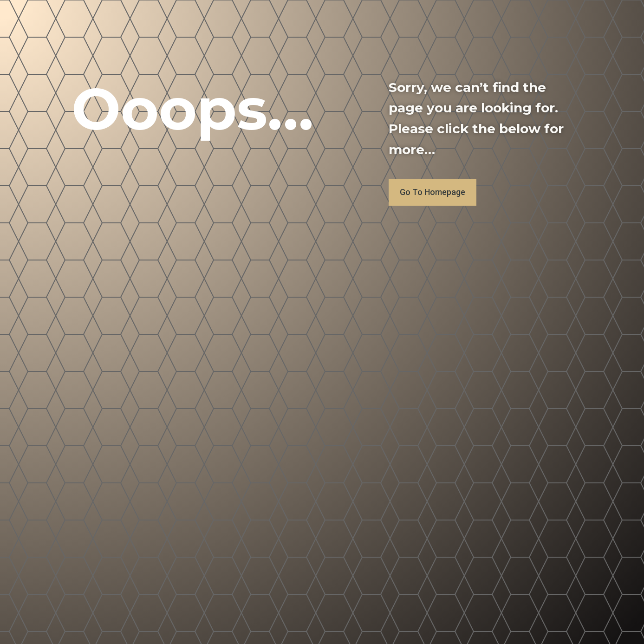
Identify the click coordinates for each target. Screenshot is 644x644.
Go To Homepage (433, 192)
